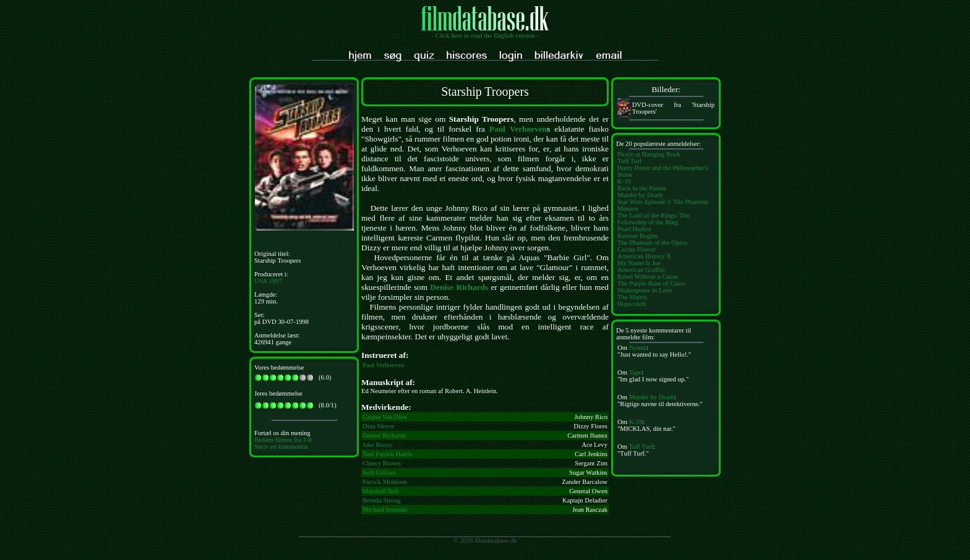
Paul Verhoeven (518, 129)
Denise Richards (459, 287)
